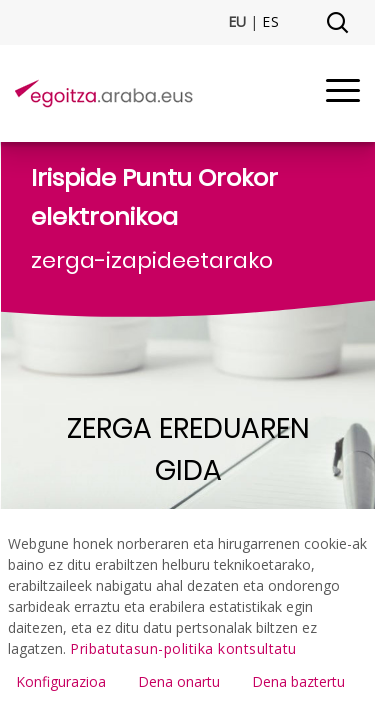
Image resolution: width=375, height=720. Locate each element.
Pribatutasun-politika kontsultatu (183, 648)
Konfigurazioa (61, 681)
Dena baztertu (298, 681)
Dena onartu (179, 681)
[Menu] (343, 93)
